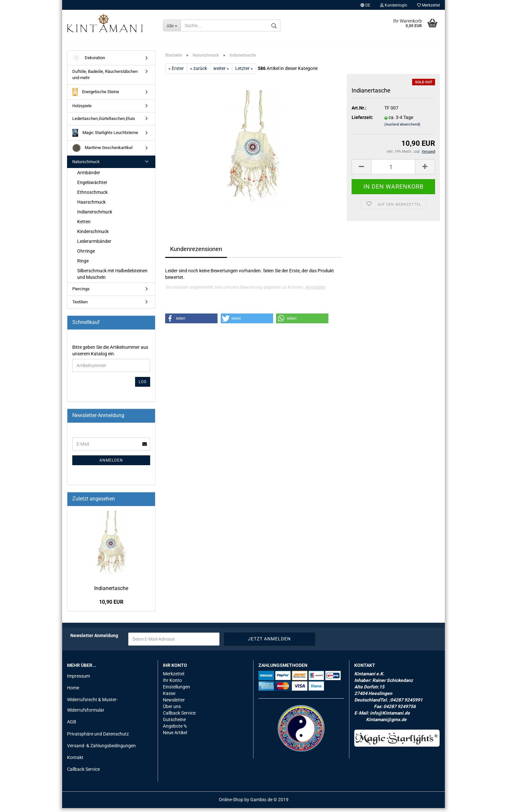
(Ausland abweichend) (402, 128)
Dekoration (89, 62)
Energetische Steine (96, 96)
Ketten (84, 225)
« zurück (199, 72)
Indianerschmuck (95, 215)
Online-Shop (231, 804)
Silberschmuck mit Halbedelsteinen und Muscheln (112, 278)
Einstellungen (176, 690)
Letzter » (244, 72)
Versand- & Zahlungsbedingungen (101, 749)
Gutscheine (174, 723)
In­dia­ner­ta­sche (111, 592)
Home (73, 691)
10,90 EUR (111, 606)
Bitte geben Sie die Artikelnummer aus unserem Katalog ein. (110, 354)
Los (143, 385)
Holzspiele (82, 109)
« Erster (176, 72)
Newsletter (174, 703)
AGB (72, 726)
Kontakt (75, 761)
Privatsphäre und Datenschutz (98, 737)
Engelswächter (92, 186)
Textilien (80, 305)
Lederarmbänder (94, 245)
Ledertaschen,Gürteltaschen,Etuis (104, 122)
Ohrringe (86, 255)
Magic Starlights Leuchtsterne (105, 136)
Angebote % (175, 730)
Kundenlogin (394, 5)
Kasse (169, 697)
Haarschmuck (91, 206)
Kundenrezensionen (196, 253)
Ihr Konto (172, 684)
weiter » (221, 72)
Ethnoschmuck (92, 196)
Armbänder (89, 177)
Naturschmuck (86, 165)
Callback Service (83, 773)
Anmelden (315, 291)
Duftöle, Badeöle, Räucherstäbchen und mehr (105, 78)
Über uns (172, 710)
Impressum (79, 680)
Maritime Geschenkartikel (102, 152)
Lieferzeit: (362, 121)
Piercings (81, 292)
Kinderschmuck (93, 235)
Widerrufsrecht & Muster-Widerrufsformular (92, 708)
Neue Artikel (175, 736)
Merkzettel (428, 5)
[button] (191, 322)
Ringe (83, 264)
